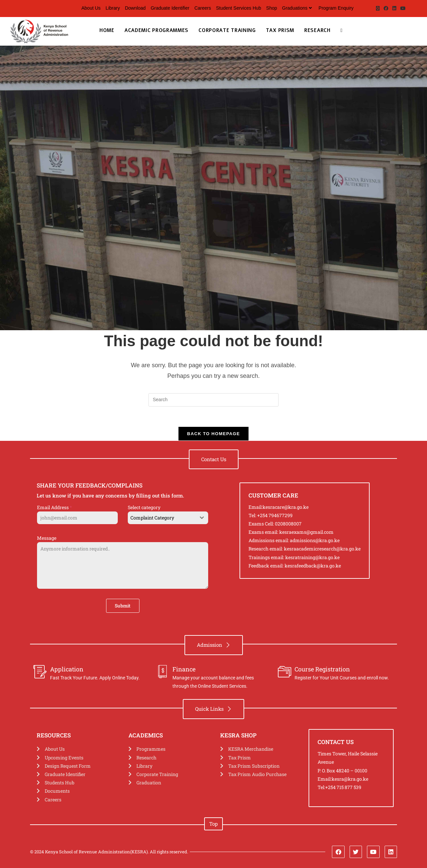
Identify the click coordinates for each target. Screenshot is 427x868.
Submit (123, 606)
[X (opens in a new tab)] (378, 8)
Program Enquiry (336, 8)
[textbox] (162, 518)
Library (113, 8)
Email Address (55, 507)
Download (135, 8)
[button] (214, 459)
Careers (203, 8)
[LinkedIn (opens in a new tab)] (394, 8)
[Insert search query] (213, 400)
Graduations (298, 8)
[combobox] (168, 518)
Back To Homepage (213, 434)
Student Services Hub (238, 8)
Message (47, 538)
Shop (272, 8)
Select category (144, 507)
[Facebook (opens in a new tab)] (386, 8)
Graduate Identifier (170, 8)
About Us (91, 8)
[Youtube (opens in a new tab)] (402, 8)
